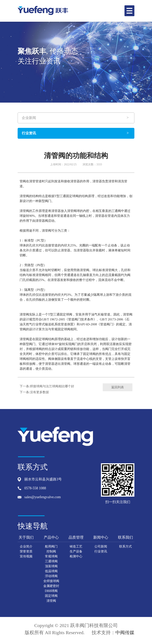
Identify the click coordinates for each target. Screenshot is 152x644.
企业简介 (26, 546)
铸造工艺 (76, 546)
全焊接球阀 (51, 581)
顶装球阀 (51, 566)
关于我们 (26, 537)
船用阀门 (51, 546)
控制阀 (51, 551)
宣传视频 (26, 556)
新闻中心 (101, 537)
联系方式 (125, 546)
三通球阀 (51, 561)
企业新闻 (29, 118)
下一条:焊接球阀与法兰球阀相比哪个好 (47, 386)
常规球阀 (51, 556)
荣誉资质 (26, 551)
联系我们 (125, 537)
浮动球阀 (51, 576)
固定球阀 (51, 596)
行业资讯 (29, 133)
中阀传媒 (125, 633)
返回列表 (118, 387)
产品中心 (51, 537)
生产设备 (76, 551)
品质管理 (76, 537)
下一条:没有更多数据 (34, 392)
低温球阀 (51, 571)
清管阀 (51, 601)
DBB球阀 (51, 591)
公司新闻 (101, 546)
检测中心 (76, 556)
